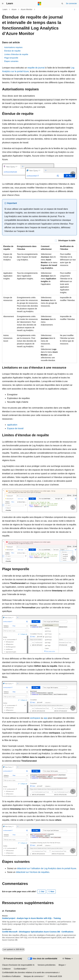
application (12, 425)
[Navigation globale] (3, 4)
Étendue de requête (12, 51)
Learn (5, 9)
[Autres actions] (75, 10)
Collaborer (6, 969)
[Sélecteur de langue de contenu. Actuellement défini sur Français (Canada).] (13, 959)
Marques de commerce (33, 976)
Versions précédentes (47, 965)
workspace (35, 718)
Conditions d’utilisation (11, 976)
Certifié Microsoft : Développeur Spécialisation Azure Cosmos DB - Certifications (38, 932)
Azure (14, 9)
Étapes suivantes (11, 61)
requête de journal (36, 68)
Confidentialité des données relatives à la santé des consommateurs (30, 972)
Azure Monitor (26, 9)
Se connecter (72, 3)
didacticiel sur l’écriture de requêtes (33, 872)
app (46, 718)
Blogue (62, 965)
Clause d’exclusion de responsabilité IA (18, 965)
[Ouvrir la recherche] (62, 4)
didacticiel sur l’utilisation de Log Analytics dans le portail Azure (47, 868)
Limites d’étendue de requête (16, 54)
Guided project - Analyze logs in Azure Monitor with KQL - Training (31, 918)
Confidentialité (20, 969)
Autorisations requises (13, 47)
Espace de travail (15, 428)
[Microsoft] (39, 4)
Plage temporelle (11, 58)
